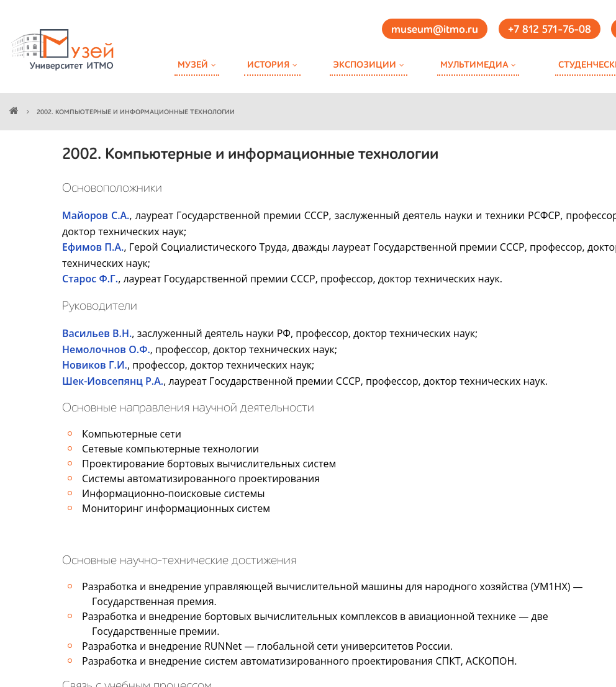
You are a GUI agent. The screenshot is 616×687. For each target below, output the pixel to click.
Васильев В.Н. (97, 333)
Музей (193, 65)
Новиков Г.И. (95, 365)
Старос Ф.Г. (90, 279)
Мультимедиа (474, 65)
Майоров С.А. (96, 215)
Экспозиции (365, 65)
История (268, 65)
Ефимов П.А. (93, 247)
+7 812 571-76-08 (550, 30)
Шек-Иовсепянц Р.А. (113, 381)
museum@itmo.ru (435, 30)
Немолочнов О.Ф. (106, 349)
